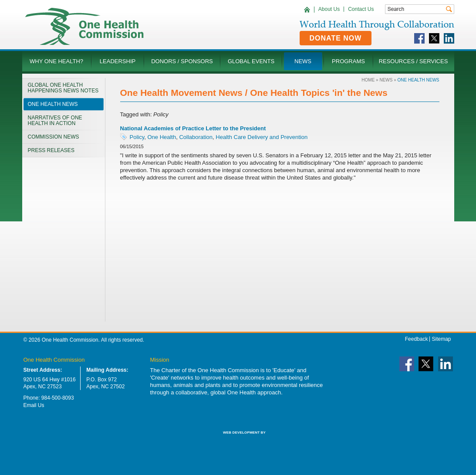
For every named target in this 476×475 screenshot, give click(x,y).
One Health (162, 137)
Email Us (34, 405)
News (386, 80)
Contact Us (361, 9)
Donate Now (336, 38)
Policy (137, 137)
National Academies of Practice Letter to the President (193, 128)
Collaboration (196, 137)
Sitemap (441, 339)
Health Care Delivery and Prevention (262, 137)
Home (368, 80)
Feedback (417, 339)
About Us (329, 9)
